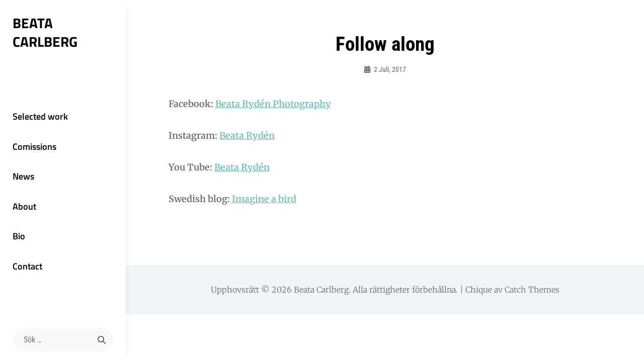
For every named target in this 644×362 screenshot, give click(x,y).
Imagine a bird (263, 199)
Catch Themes (532, 290)
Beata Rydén (247, 135)
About (24, 206)
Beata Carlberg (45, 32)
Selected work (40, 116)
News (23, 176)
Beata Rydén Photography (273, 104)
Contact (27, 266)
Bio (19, 236)
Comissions (34, 147)
